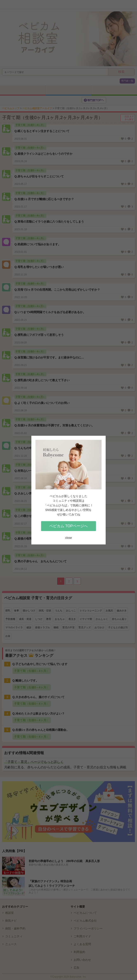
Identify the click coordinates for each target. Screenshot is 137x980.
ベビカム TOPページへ (68, 526)
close (69, 538)
